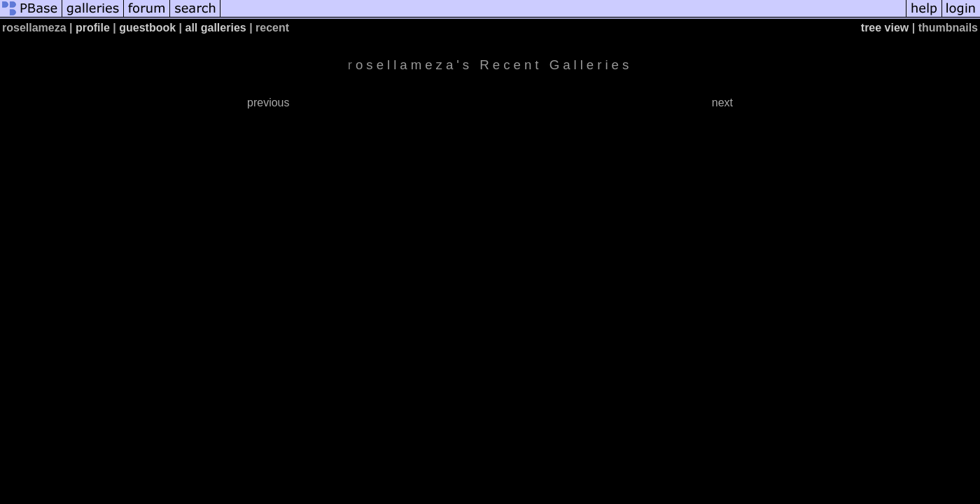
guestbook (147, 28)
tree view (885, 28)
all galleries (216, 28)
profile (93, 28)
